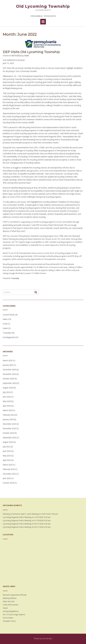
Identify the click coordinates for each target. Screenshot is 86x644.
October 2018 (8, 483)
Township (15, 278)
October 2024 (8, 379)
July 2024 (6, 392)
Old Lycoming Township (43, 6)
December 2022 (9, 474)
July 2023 (6, 447)
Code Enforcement (11, 605)
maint (26, 56)
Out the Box (47, 639)
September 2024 (10, 383)
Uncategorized (9, 337)
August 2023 (8, 442)
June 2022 (7, 478)
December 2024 (9, 370)
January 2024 (8, 419)
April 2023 (7, 460)
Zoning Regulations (11, 611)
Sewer (5, 328)
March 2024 (8, 410)
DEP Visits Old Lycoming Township (31, 52)
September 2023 (10, 437)
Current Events (9, 315)
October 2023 (8, 433)
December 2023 (9, 424)
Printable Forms (9, 621)
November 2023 (9, 428)
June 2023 (7, 451)
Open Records (9, 601)
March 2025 (8, 360)
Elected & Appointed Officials (15, 595)
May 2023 (7, 456)
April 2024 (7, 406)
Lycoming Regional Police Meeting (17, 517)
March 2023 (8, 465)
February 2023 (9, 469)
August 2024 (8, 388)
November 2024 (9, 374)
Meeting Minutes (10, 598)
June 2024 (7, 397)
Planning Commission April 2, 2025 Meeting (21, 514)
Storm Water (8, 618)
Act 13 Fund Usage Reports (14, 614)
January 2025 (8, 365)
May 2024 (7, 401)
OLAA (5, 324)
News (5, 319)
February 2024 (9, 415)
